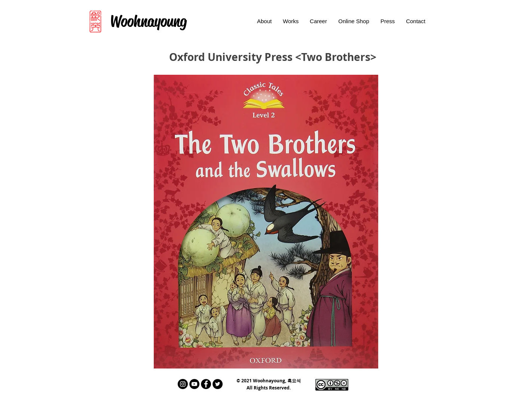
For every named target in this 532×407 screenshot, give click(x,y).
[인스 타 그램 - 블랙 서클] (183, 384)
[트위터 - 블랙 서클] (218, 384)
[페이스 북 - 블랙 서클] (206, 384)
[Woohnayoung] (148, 21)
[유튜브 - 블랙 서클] (194, 384)
